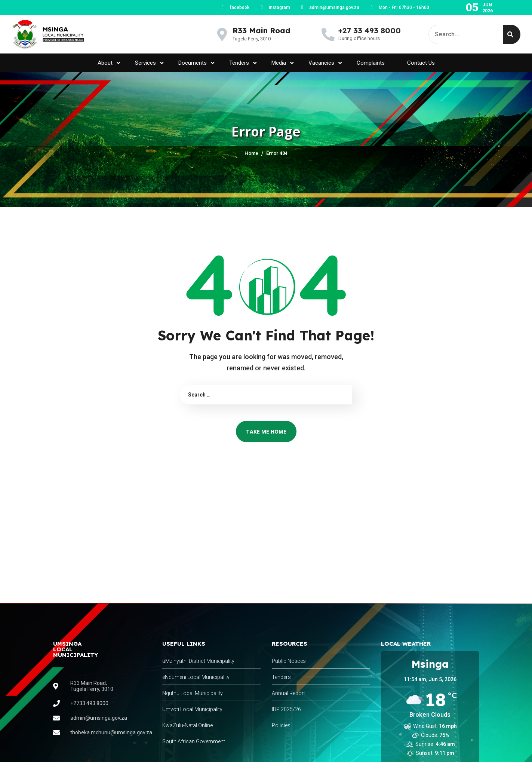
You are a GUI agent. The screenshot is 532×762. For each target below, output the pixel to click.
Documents (196, 63)
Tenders (243, 63)
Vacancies (325, 63)
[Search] (512, 34)
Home (251, 153)
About (109, 63)
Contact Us (421, 63)
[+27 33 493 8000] (328, 34)
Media (282, 63)
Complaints (371, 63)
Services (149, 63)
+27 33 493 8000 (370, 30)
